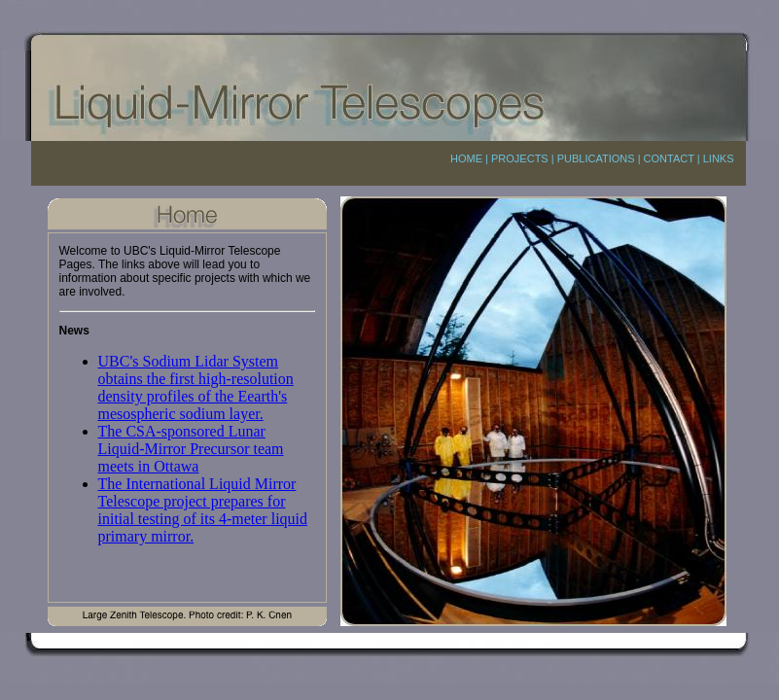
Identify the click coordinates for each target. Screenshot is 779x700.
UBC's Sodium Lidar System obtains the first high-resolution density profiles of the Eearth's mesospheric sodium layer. (196, 387)
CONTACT (669, 158)
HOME (466, 158)
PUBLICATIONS (596, 158)
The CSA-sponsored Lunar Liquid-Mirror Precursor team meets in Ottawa (191, 449)
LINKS (719, 158)
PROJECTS (520, 158)
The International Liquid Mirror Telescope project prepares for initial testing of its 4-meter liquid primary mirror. (203, 510)
